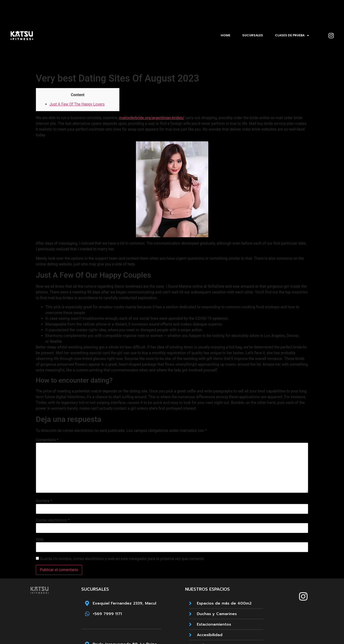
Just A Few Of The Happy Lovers (77, 104)
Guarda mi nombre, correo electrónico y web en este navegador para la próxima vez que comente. (122, 559)
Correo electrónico (53, 520)
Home (226, 35)
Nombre (44, 501)
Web (40, 539)
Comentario (47, 440)
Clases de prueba (292, 36)
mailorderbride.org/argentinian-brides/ (152, 118)
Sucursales (253, 35)
